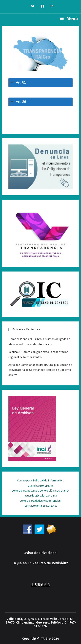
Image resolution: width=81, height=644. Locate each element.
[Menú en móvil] (69, 19)
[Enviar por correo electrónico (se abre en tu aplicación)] (50, 6)
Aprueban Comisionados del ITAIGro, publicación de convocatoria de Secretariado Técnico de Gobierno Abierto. (40, 370)
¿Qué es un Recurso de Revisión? (41, 563)
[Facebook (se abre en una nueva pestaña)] (42, 6)
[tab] (40, 83)
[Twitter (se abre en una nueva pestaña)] (33, 6)
